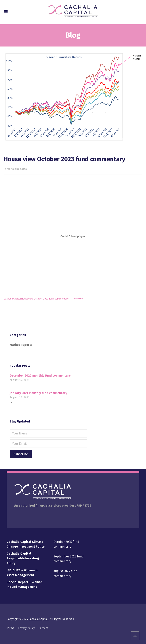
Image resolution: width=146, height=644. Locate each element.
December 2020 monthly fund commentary (40, 376)
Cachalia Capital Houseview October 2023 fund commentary (36, 299)
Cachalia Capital (39, 619)
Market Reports (17, 169)
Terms (10, 628)
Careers (43, 628)
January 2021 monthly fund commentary (38, 393)
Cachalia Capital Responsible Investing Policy (23, 558)
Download (78, 299)
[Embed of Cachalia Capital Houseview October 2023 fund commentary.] (73, 236)
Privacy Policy (26, 628)
